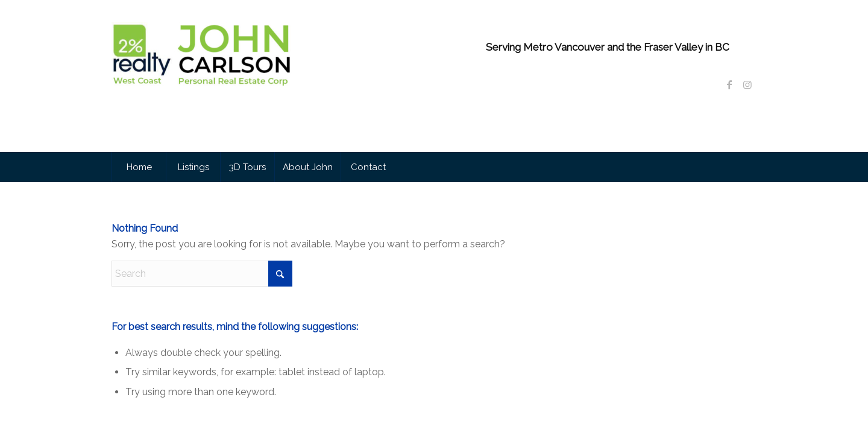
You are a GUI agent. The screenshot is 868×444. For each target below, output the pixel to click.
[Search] (202, 274)
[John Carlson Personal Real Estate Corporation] (202, 90)
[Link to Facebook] (729, 84)
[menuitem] (139, 167)
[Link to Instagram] (747, 84)
